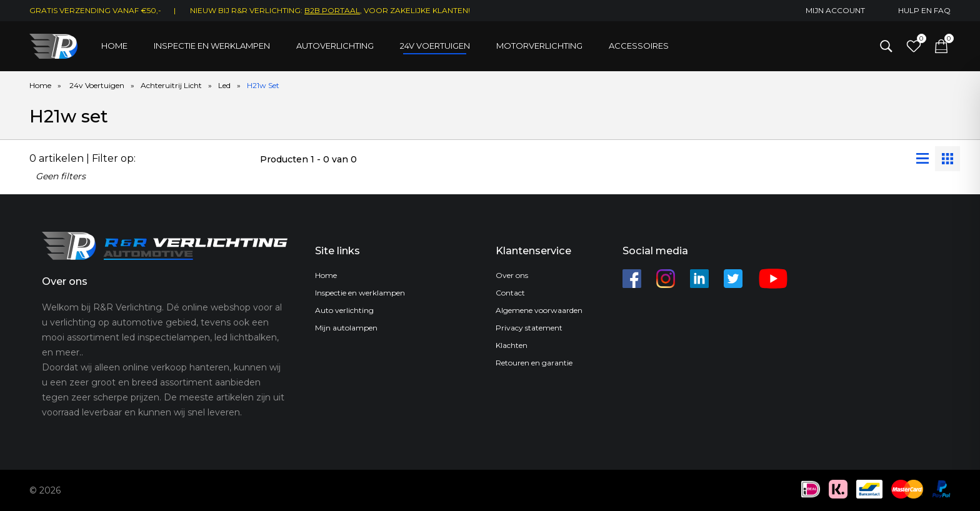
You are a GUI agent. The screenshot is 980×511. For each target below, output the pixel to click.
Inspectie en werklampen (212, 46)
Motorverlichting (539, 46)
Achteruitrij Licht (171, 85)
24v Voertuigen (97, 85)
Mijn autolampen (346, 328)
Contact (510, 293)
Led (224, 85)
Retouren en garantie (534, 363)
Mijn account (835, 10)
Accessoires (639, 46)
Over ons (512, 275)
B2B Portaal (332, 10)
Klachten (512, 345)
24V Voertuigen (435, 46)
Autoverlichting (335, 46)
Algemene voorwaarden (539, 310)
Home (114, 46)
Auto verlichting (344, 310)
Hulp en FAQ (924, 10)
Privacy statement (529, 328)
